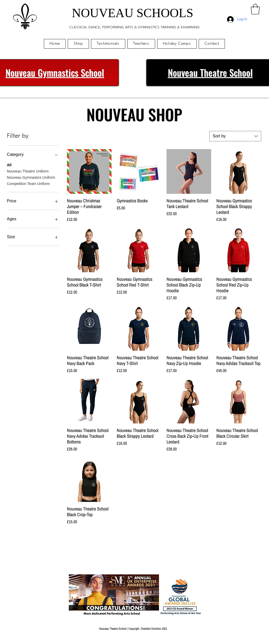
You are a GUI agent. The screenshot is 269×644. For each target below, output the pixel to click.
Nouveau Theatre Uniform (28, 171)
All (9, 165)
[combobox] (235, 136)
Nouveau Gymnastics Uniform (31, 177)
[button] (255, 9)
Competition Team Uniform (28, 183)
